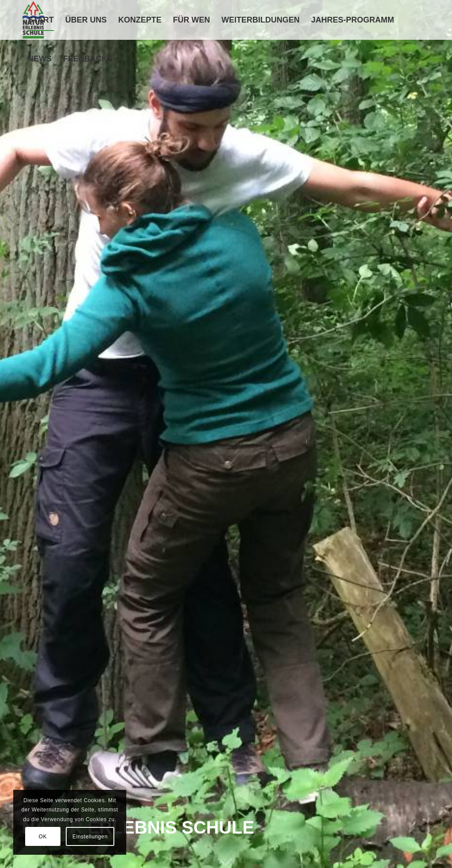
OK (43, 837)
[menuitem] (41, 20)
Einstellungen (90, 837)
